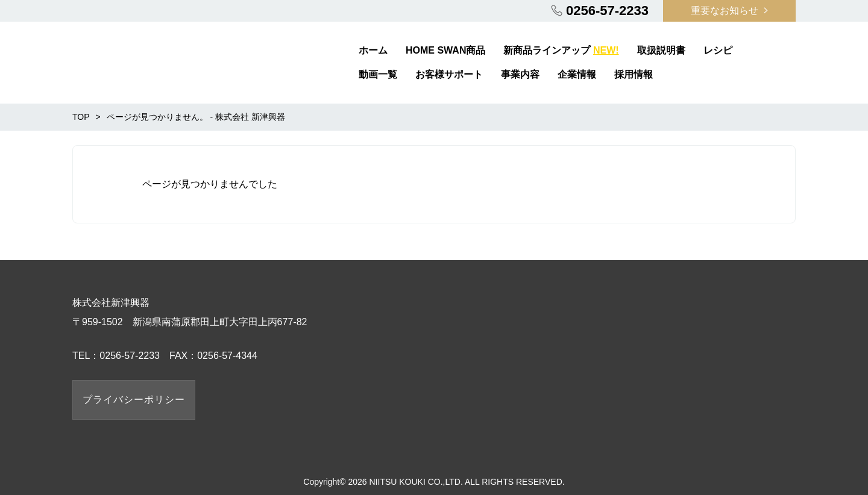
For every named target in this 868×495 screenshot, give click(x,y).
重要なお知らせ (725, 11)
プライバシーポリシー (134, 400)
